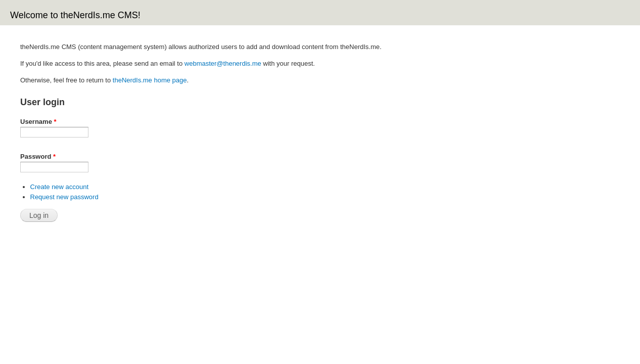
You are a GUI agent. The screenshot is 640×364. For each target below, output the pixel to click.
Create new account (60, 187)
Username (38, 122)
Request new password (64, 197)
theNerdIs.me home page (150, 80)
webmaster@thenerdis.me (223, 63)
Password (38, 156)
